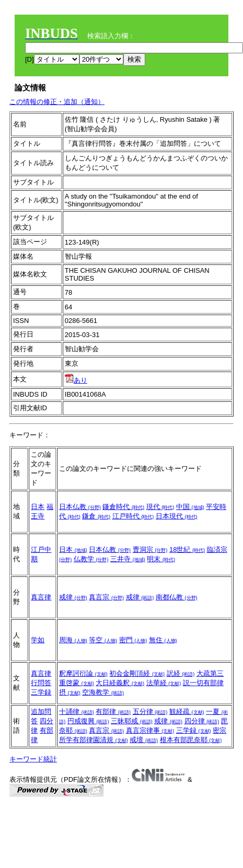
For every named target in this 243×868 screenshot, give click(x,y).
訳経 (181, 673)
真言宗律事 (150, 730)
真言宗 (106, 597)
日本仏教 (80, 507)
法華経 (164, 683)
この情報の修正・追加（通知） (57, 102)
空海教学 (103, 692)
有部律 (113, 711)
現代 (160, 507)
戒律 (73, 597)
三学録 (41, 692)
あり (76, 380)
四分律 (202, 721)
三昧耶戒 (132, 721)
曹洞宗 (150, 549)
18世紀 (187, 549)
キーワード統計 (33, 759)
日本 (38, 507)
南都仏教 (177, 597)
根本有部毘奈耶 (191, 740)
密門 (133, 640)
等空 (103, 640)
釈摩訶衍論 (83, 673)
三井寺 (128, 559)
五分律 (150, 711)
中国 (190, 507)
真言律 (41, 597)
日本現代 (177, 516)
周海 (73, 640)
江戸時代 (133, 516)
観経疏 (187, 711)
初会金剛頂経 (137, 673)
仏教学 (91, 559)
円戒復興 (88, 721)
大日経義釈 (120, 683)
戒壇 (144, 740)
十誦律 (77, 711)
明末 (161, 559)
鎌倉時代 (123, 507)
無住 (163, 640)
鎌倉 (96, 516)
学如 (38, 640)
